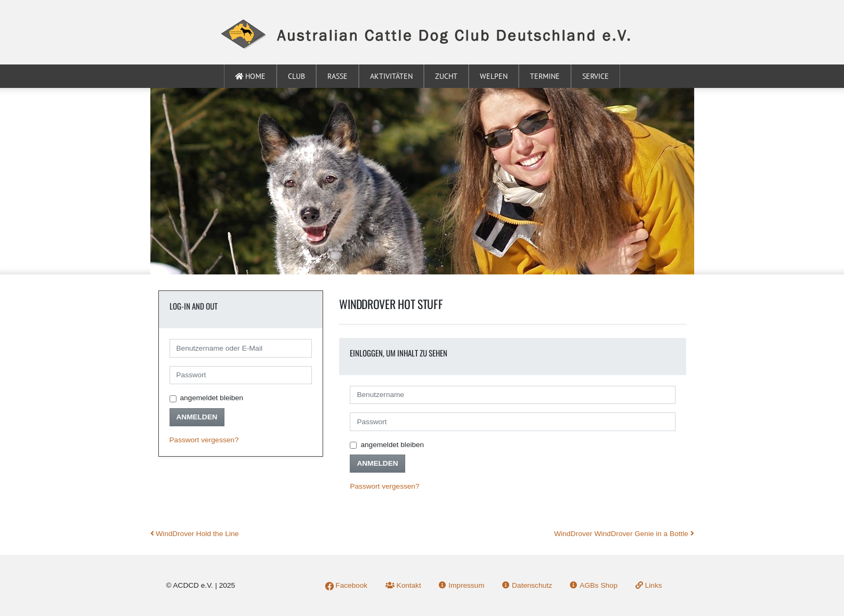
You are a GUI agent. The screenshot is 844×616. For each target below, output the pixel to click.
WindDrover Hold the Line (195, 534)
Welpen (494, 76)
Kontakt (403, 585)
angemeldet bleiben (212, 398)
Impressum (461, 585)
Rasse (337, 76)
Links (649, 585)
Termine (545, 76)
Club (296, 76)
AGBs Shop (594, 585)
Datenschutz (527, 585)
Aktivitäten (391, 76)
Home (250, 76)
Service (596, 76)
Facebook (346, 585)
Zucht (446, 76)
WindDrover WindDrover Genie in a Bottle (624, 534)
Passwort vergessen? (204, 440)
